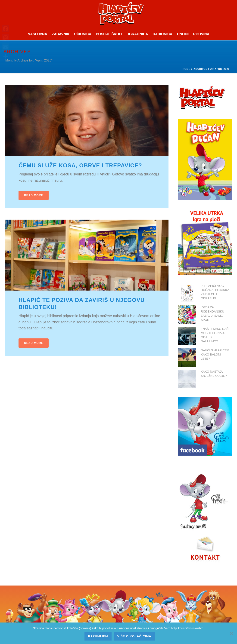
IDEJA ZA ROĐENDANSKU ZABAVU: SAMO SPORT (213, 314)
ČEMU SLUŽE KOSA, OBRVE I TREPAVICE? (80, 165)
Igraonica (138, 34)
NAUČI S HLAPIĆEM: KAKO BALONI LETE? (215, 354)
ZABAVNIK (61, 34)
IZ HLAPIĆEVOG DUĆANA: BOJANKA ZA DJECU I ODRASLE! (215, 292)
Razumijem (98, 636)
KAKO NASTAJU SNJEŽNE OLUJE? (214, 374)
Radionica (162, 34)
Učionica (83, 34)
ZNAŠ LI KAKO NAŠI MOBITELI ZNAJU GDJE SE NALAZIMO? (215, 335)
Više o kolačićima (134, 636)
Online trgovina (193, 34)
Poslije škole (110, 34)
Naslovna (37, 34)
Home (186, 69)
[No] (231, 633)
